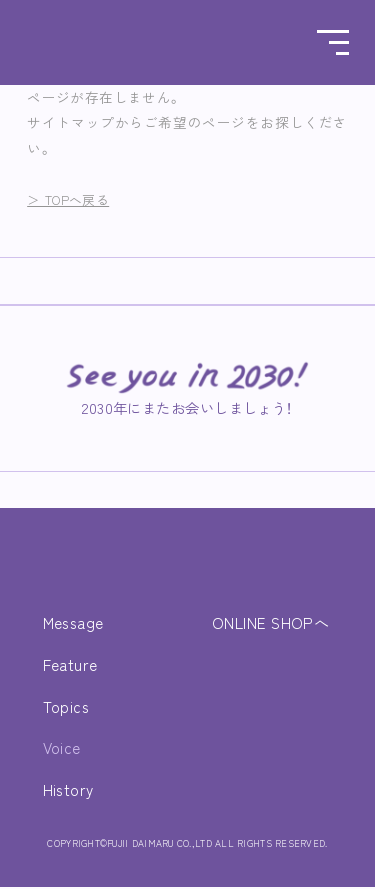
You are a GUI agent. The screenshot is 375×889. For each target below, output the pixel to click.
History (69, 791)
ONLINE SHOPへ (268, 625)
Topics (67, 708)
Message (76, 625)
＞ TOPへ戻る (72, 199)
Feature (72, 666)
